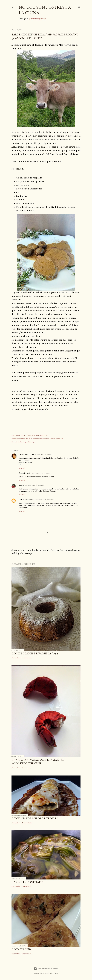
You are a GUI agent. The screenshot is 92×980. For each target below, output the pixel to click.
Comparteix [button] (16, 435)
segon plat (60, 439)
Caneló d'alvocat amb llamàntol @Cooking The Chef (38, 762)
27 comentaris (26, 823)
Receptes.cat (24, 473)
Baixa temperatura (35, 439)
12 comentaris (26, 954)
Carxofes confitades (28, 882)
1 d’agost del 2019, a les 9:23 (44, 455)
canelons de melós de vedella (35, 818)
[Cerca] (79, 7)
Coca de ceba (22, 949)
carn (44, 439)
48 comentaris (27, 768)
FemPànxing (51, 439)
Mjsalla (21, 485)
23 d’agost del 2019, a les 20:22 (44, 500)
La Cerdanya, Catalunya (26, 442)
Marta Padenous (26, 500)
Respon (22, 468)
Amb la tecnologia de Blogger (46, 969)
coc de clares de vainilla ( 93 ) (35, 653)
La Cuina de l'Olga (26, 454)
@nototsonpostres (37, 19)
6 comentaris (26, 886)
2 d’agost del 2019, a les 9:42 (40, 473)
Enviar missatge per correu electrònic (34, 435)
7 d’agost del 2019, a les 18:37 (35, 485)
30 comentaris (27, 658)
